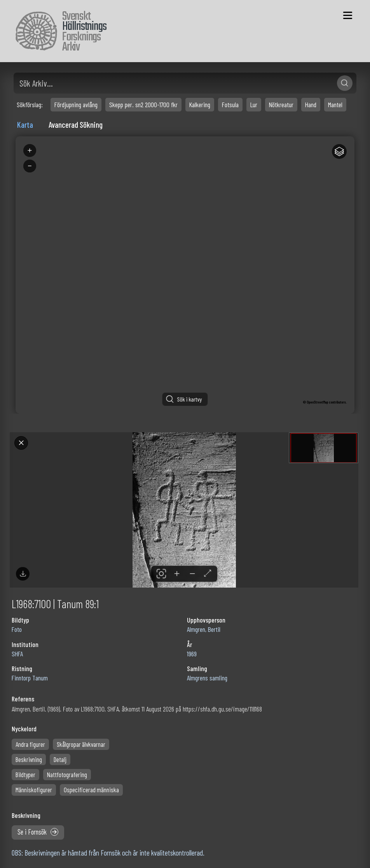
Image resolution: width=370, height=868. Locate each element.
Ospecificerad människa (91, 790)
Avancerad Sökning (76, 124)
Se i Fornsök (38, 832)
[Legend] (339, 151)
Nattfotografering (67, 774)
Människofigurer (34, 790)
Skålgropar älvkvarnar (81, 744)
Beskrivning (29, 759)
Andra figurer (30, 744)
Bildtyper (25, 774)
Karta (25, 124)
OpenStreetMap (317, 402)
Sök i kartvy (190, 399)
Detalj (60, 759)
